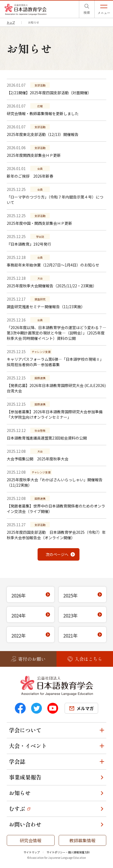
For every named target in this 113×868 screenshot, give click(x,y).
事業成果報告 (25, 777)
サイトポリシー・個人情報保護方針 (68, 852)
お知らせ (20, 793)
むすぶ (17, 809)
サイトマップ (32, 852)
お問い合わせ (25, 824)
